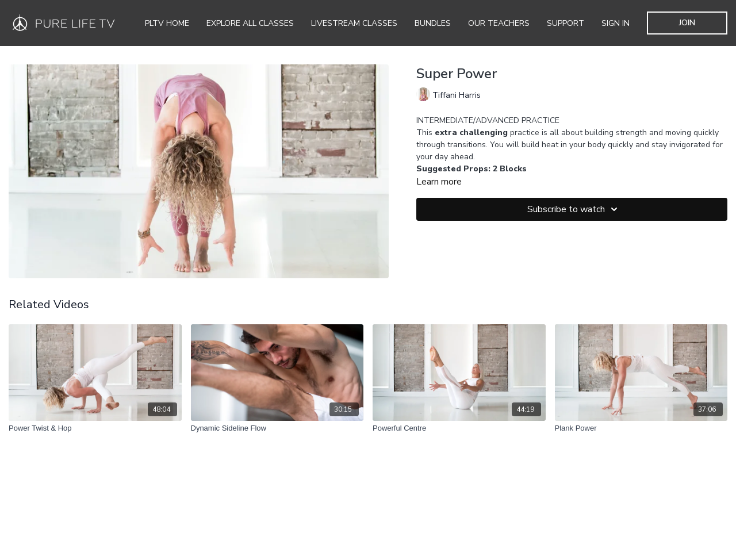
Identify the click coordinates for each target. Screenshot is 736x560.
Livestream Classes (354, 23)
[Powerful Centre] (459, 428)
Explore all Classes (250, 23)
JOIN (687, 23)
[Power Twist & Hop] (95, 428)
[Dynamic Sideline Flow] (277, 428)
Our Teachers (499, 23)
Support (566, 23)
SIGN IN (616, 23)
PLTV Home (167, 23)
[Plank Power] (641, 428)
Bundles (433, 23)
